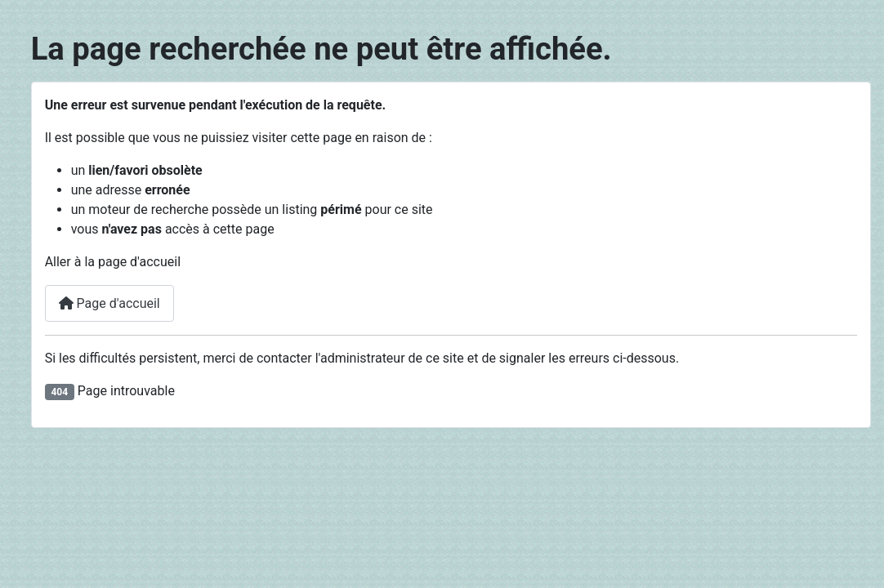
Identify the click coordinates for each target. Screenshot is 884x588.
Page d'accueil (109, 303)
